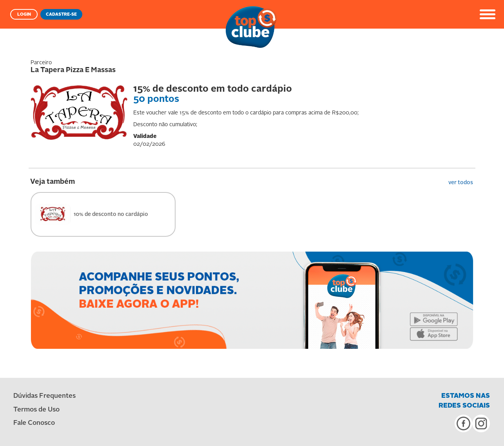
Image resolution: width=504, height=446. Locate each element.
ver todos (461, 183)
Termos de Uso (36, 410)
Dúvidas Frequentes (44, 396)
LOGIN (24, 15)
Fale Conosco (34, 423)
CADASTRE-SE (61, 15)
